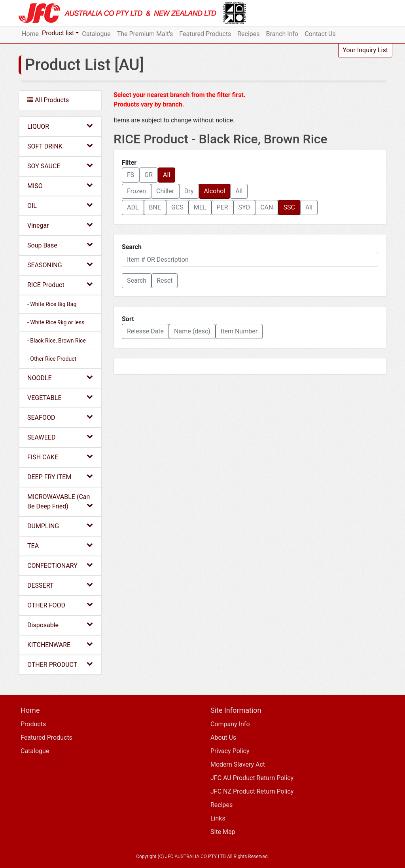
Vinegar (60, 225)
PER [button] (222, 207)
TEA (60, 545)
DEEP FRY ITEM (60, 477)
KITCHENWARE (60, 644)
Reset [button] (165, 281)
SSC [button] (289, 207)
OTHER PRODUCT (60, 664)
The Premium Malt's (145, 34)
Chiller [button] (165, 191)
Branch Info (282, 34)
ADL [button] (133, 207)
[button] (137, 281)
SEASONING (60, 265)
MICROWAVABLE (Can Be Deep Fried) (60, 502)
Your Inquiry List (365, 50)
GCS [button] (177, 207)
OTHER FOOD (60, 605)
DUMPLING (60, 526)
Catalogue (96, 34)
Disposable (60, 625)
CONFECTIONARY (60, 565)
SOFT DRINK (60, 146)
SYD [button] (244, 207)
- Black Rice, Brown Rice (57, 341)
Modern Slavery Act (238, 764)
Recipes (248, 34)
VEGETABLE (60, 397)
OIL (60, 205)
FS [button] (131, 175)
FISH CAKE (60, 457)
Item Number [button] (239, 331)
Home (30, 34)
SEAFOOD (60, 417)
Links (218, 818)
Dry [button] (189, 191)
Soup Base (60, 245)
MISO (60, 186)
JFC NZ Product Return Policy (252, 791)
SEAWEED (60, 437)
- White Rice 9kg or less (56, 322)
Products (33, 724)
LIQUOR (60, 126)
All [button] (167, 175)
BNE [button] (155, 207)
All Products (48, 100)
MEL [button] (200, 207)
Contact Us (320, 34)
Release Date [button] (145, 331)
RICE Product (60, 285)
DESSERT (60, 585)
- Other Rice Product (52, 359)
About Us (223, 738)
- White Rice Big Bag (52, 304)
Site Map (223, 832)
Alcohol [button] (215, 191)
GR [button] (149, 175)
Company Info (230, 724)
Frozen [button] (136, 191)
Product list (58, 33)
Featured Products (205, 34)
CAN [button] (267, 207)
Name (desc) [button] (192, 331)
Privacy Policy (230, 751)
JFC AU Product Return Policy (252, 778)
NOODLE (60, 378)
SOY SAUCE (60, 166)
